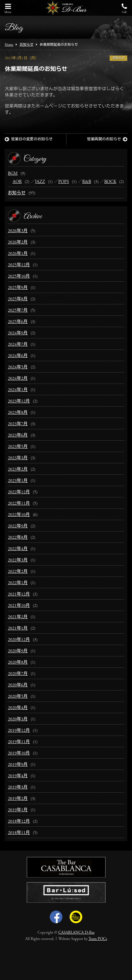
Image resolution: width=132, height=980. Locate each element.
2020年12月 (19, 640)
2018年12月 (19, 822)
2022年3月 (18, 560)
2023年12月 (19, 402)
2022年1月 (18, 583)
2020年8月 (18, 663)
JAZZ (40, 182)
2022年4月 (18, 549)
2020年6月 (18, 685)
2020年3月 (18, 719)
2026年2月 (18, 243)
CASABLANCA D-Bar (76, 933)
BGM (13, 174)
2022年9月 (18, 526)
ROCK (110, 182)
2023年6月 (18, 436)
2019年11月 (19, 742)
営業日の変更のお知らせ (29, 139)
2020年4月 (18, 708)
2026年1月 (18, 254)
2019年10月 (19, 754)
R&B (87, 182)
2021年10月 (19, 606)
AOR (17, 182)
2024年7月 (18, 345)
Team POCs (98, 939)
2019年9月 (18, 765)
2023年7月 (18, 424)
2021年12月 (19, 595)
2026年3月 (18, 231)
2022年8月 (18, 538)
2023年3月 (18, 458)
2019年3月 (18, 788)
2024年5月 (18, 367)
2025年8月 (18, 299)
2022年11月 (19, 504)
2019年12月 (19, 731)
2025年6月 (18, 322)
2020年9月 (18, 651)
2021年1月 (18, 629)
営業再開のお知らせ (107, 139)
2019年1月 (18, 810)
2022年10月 (19, 515)
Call (124, 8)
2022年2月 (18, 572)
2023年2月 (18, 470)
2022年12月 (19, 492)
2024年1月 (18, 390)
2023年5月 (18, 447)
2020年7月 (18, 674)
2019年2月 (18, 799)
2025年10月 (19, 277)
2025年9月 (18, 288)
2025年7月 (18, 311)
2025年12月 (19, 265)
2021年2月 (18, 617)
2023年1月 (18, 481)
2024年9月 (18, 333)
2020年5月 (18, 697)
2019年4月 (18, 776)
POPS (64, 182)
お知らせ (118, 58)
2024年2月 (18, 379)
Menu (8, 8)
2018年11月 (19, 833)
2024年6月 (18, 356)
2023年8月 (18, 413)
